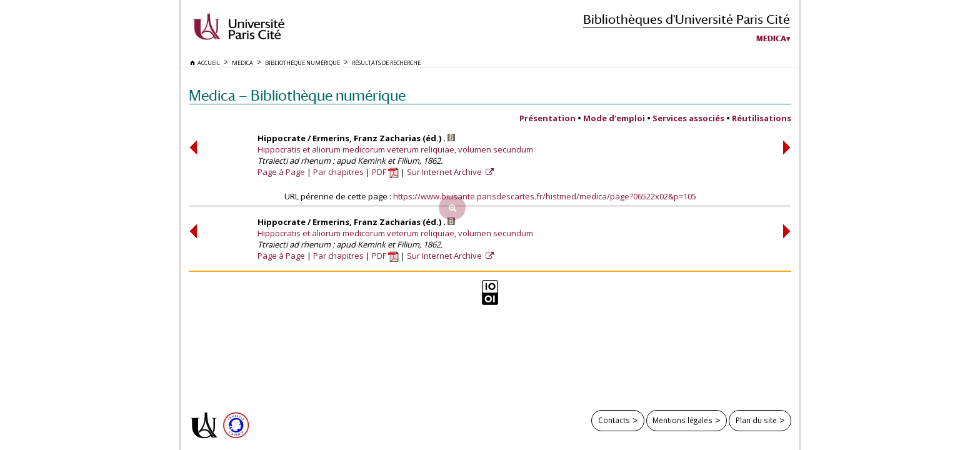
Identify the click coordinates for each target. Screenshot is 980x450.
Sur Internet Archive (445, 172)
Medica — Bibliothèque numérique (297, 95)
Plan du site (756, 420)
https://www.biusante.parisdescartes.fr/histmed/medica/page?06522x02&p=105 (545, 196)
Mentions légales (682, 420)
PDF (385, 172)
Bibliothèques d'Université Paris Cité (687, 19)
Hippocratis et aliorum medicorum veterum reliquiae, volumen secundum (395, 149)
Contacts (614, 420)
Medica (771, 39)
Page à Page (281, 172)
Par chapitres (338, 172)
